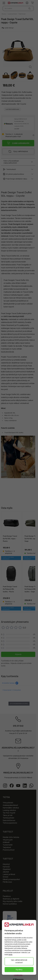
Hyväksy (19, 970)
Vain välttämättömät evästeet (19, 961)
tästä (10, 955)
